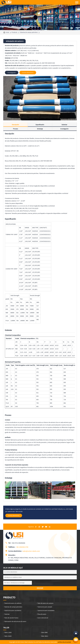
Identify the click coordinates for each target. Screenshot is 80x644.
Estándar (64, 125)
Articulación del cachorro (15, 41)
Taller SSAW (8, 636)
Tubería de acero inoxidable (46, 610)
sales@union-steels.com (31, 551)
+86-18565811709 (22, 547)
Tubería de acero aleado (45, 607)
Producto (14, 32)
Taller (6, 628)
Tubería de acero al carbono (13, 603)
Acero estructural (43, 618)
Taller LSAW (8, 632)
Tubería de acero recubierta (13, 610)
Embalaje (40, 129)
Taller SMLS (45, 636)
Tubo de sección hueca (11, 618)
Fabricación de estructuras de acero (15, 621)
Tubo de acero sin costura (45, 603)
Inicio (7, 32)
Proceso (16, 129)
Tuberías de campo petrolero (29, 32)
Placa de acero (42, 614)
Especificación (40, 125)
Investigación (64, 129)
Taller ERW (44, 632)
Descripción (15, 125)
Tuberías (7, 614)
